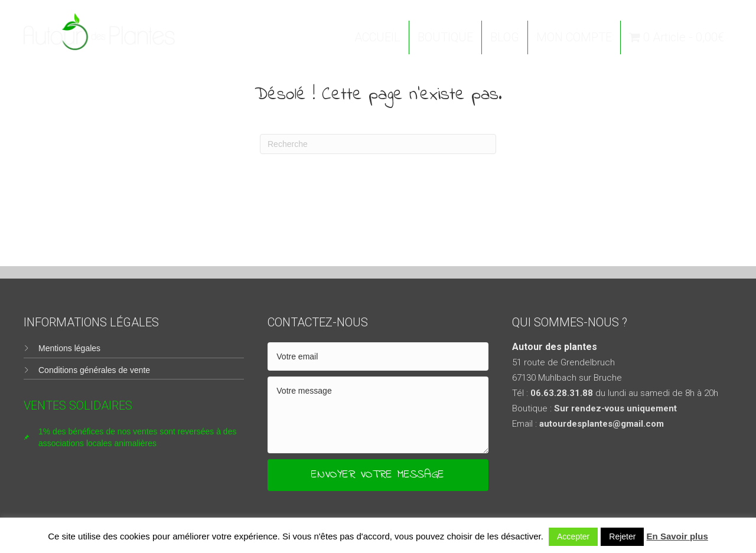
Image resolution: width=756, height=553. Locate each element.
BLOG (505, 37)
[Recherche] (378, 144)
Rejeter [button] (622, 536)
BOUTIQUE (445, 37)
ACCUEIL (377, 37)
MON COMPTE (574, 37)
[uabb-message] (378, 415)
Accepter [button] (573, 536)
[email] (378, 356)
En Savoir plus (677, 536)
